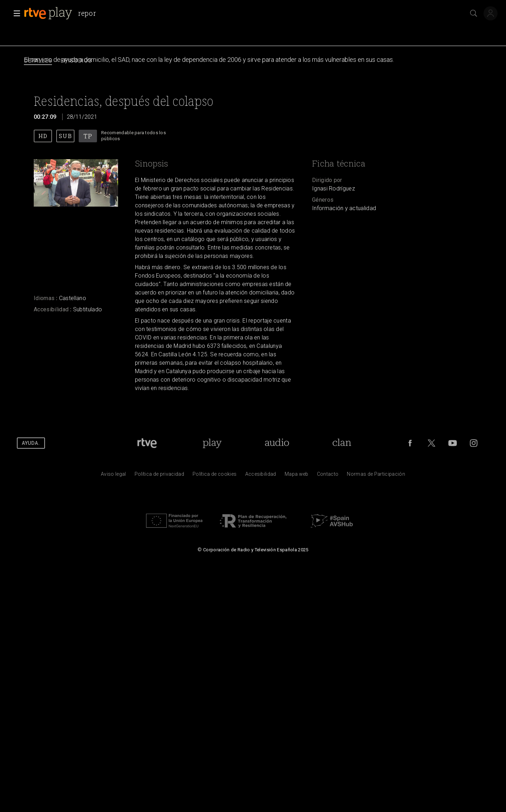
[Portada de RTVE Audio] (277, 443)
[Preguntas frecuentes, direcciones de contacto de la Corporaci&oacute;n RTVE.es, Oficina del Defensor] (328, 476)
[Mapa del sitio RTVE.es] (297, 476)
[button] (15, 13)
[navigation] (253, 61)
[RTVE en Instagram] (474, 443)
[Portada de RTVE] (147, 443)
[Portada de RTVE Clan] (342, 443)
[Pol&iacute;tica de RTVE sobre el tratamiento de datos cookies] (215, 476)
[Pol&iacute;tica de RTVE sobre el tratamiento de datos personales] (159, 476)
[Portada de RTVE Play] (212, 443)
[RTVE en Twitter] (432, 443)
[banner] (63, 13)
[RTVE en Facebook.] (410, 443)
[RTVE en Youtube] (453, 443)
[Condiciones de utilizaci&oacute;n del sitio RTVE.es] (113, 476)
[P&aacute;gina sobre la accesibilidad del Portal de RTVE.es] (261, 476)
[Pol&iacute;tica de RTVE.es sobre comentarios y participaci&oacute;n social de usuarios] (376, 476)
